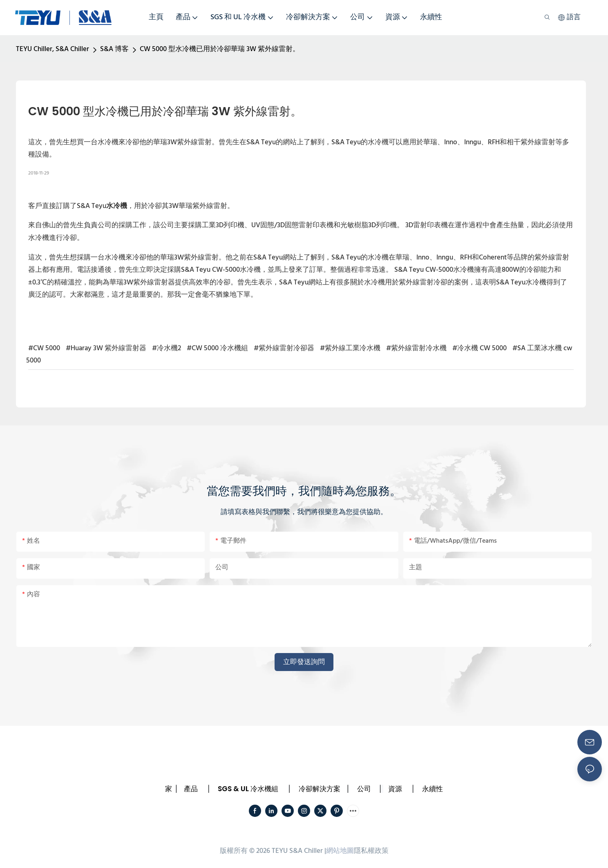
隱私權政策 (371, 851)
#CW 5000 (44, 348)
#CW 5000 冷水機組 (217, 348)
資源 (395, 789)
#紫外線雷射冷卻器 (284, 348)
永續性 (433, 789)
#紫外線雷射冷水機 (416, 348)
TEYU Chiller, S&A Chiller (53, 49)
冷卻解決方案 (320, 789)
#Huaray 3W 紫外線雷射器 (106, 348)
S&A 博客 (114, 49)
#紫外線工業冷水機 (350, 348)
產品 (191, 789)
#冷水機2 (167, 348)
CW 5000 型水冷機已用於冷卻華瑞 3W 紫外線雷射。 (220, 49)
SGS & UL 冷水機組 (248, 789)
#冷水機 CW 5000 (479, 348)
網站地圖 (340, 851)
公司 (364, 789)
